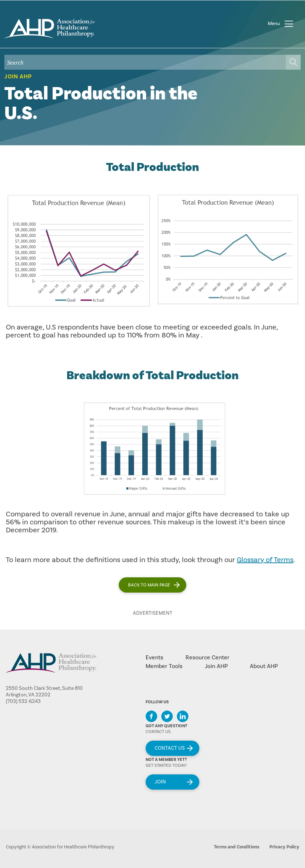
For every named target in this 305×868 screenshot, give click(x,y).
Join (160, 782)
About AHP (264, 666)
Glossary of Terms (265, 560)
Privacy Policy (284, 847)
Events (154, 658)
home (50, 29)
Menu (274, 24)
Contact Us (170, 748)
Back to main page (149, 585)
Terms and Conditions (237, 847)
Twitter (167, 716)
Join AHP (18, 77)
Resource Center (208, 658)
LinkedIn (183, 716)
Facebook (151, 716)
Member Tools (164, 666)
